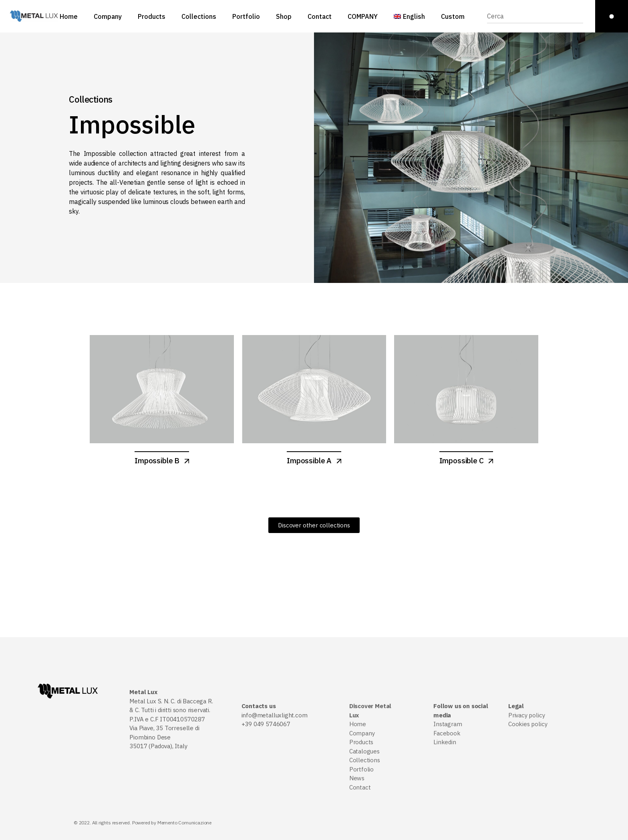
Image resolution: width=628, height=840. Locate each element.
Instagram (448, 724)
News (357, 778)
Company (362, 733)
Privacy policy (526, 715)
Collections (365, 760)
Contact (360, 787)
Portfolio (361, 769)
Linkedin (445, 742)
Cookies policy (528, 724)
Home (358, 724)
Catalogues (364, 751)
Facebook (447, 733)
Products (361, 742)
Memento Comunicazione (184, 823)
